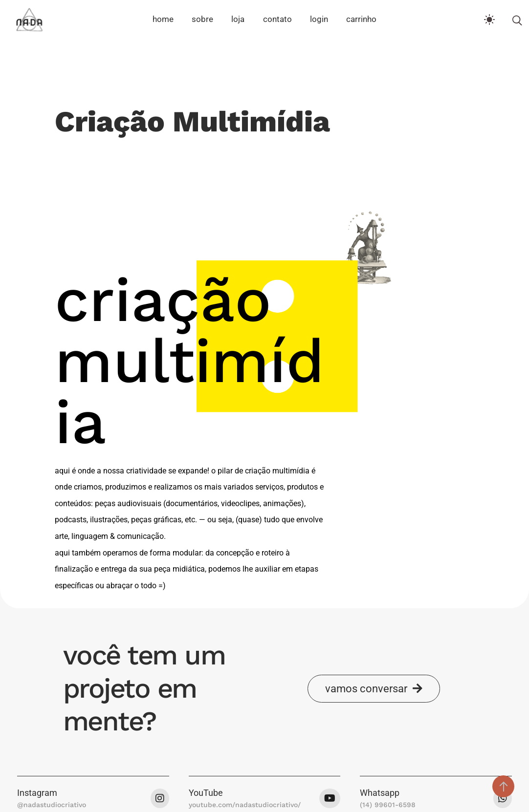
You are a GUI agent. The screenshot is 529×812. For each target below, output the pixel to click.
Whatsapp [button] (380, 793)
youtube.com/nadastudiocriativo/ (245, 805)
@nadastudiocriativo (52, 805)
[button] (374, 689)
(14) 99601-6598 (388, 805)
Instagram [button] (37, 793)
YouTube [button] (206, 793)
